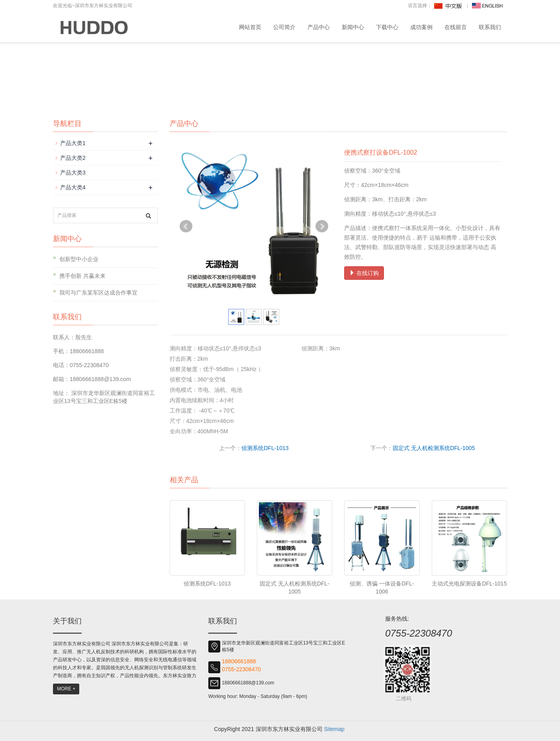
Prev (186, 226)
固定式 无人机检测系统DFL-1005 (434, 448)
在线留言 (456, 27)
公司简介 (284, 27)
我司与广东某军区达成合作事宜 (98, 293)
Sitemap (334, 729)
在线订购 (364, 273)
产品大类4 (73, 187)
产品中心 (319, 27)
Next (322, 226)
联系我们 (490, 27)
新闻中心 (353, 27)
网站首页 (250, 27)
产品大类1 (73, 143)
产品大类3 (73, 173)
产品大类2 (73, 158)
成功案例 (421, 27)
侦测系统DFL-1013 (265, 448)
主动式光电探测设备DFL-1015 (469, 584)
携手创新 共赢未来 (82, 276)
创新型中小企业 (79, 259)
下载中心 (387, 27)
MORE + (66, 689)
